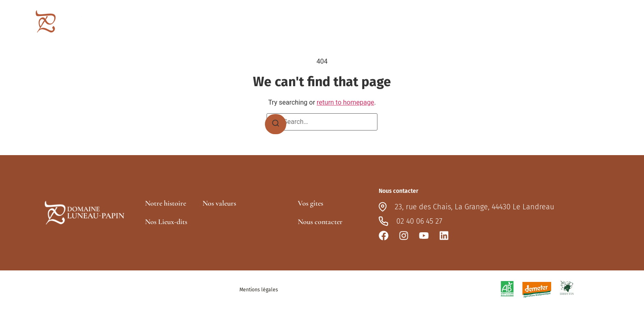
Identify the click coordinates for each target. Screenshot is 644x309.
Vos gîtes (531, 21)
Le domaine (427, 21)
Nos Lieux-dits (166, 222)
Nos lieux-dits (481, 21)
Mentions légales (259, 290)
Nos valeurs (219, 203)
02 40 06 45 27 (419, 221)
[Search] (276, 124)
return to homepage (345, 102)
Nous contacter (581, 21)
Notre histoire (166, 203)
